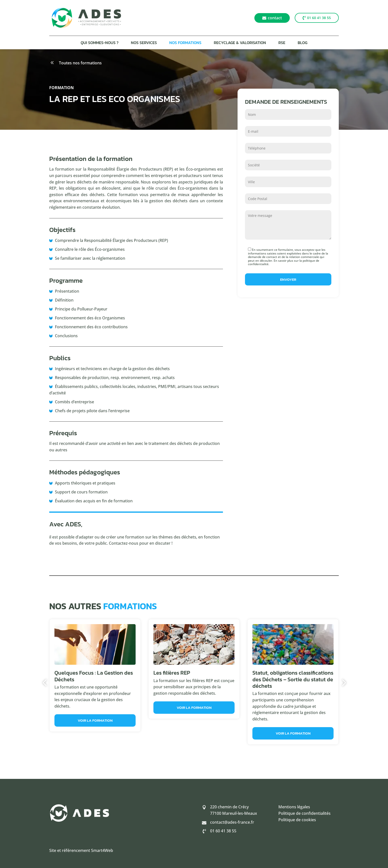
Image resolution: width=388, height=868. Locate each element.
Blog (303, 43)
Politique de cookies (297, 820)
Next (342, 683)
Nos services (144, 43)
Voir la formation (95, 720)
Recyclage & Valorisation (240, 43)
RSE (282, 43)
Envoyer (288, 279)
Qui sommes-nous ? (100, 43)
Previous (46, 683)
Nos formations (185, 43)
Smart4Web (102, 850)
